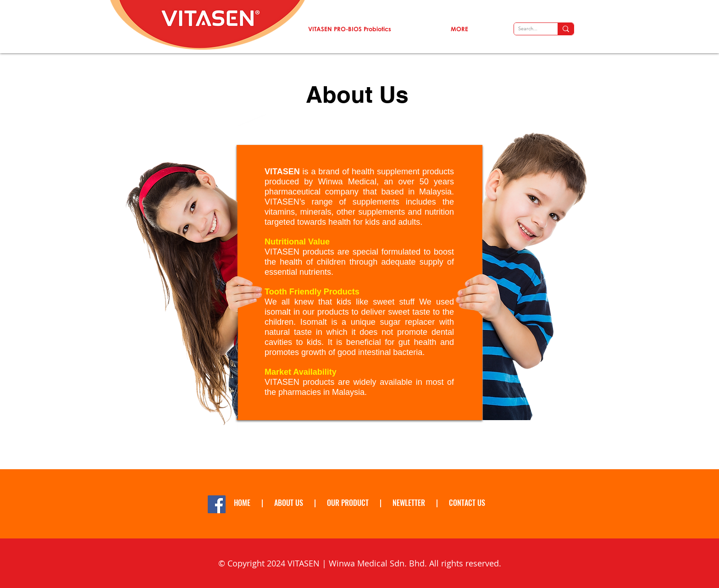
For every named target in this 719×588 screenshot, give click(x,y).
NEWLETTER (410, 503)
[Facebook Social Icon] (217, 504)
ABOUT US (289, 503)
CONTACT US (467, 503)
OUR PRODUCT (348, 503)
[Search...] (528, 29)
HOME (242, 503)
